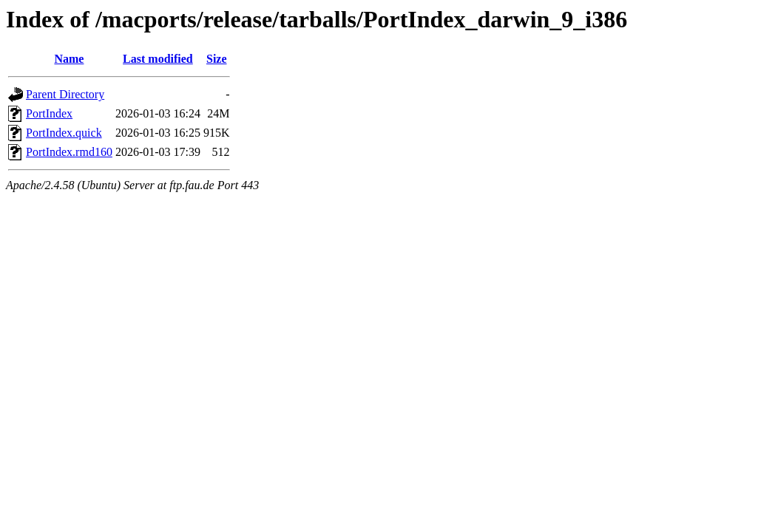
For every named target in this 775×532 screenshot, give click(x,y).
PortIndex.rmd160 (69, 152)
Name (69, 59)
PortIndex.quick (64, 133)
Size (217, 59)
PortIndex (49, 113)
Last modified (158, 59)
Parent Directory (65, 94)
